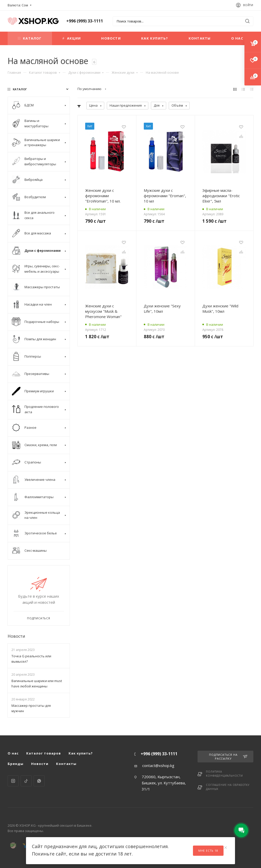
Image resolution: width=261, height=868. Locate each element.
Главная (14, 72)
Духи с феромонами (86, 72)
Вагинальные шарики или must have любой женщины (37, 683)
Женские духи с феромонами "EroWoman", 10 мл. (103, 196)
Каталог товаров (45, 72)
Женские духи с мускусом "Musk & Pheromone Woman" (103, 311)
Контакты (200, 38)
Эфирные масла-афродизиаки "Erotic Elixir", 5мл (221, 196)
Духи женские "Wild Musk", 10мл (220, 309)
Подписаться (39, 618)
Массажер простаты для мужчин (31, 708)
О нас (237, 38)
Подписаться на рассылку (228, 757)
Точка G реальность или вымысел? (31, 659)
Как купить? (155, 38)
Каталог (30, 38)
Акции (71, 38)
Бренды (16, 764)
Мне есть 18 (208, 851)
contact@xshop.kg (158, 765)
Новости (111, 38)
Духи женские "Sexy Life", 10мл (162, 309)
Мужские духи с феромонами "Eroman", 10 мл (165, 196)
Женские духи (125, 72)
